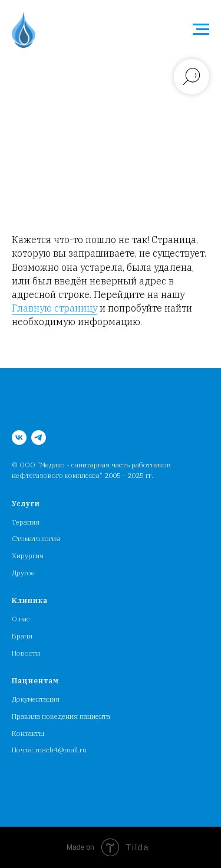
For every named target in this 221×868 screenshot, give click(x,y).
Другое (23, 573)
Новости (26, 653)
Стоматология (36, 538)
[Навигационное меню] (201, 30)
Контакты (28, 733)
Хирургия (28, 556)
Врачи (22, 636)
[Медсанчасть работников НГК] (19, 438)
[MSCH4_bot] (39, 438)
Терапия (26, 522)
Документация (36, 699)
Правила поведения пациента (61, 716)
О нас (21, 619)
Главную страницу (55, 308)
